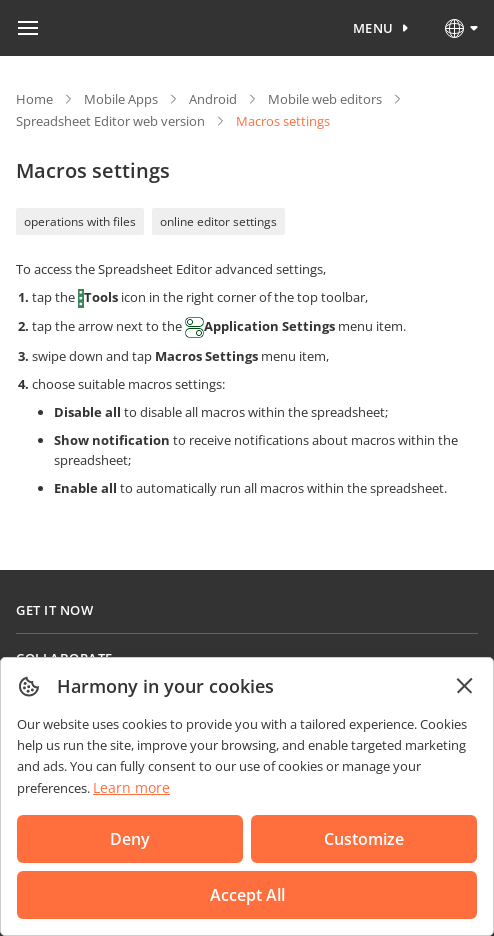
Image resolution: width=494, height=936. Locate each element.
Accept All (247, 895)
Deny (130, 839)
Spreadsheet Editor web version (110, 121)
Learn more (131, 787)
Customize (364, 839)
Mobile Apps (121, 99)
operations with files (80, 221)
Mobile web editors (325, 99)
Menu (373, 28)
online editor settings (218, 221)
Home (34, 99)
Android (213, 99)
